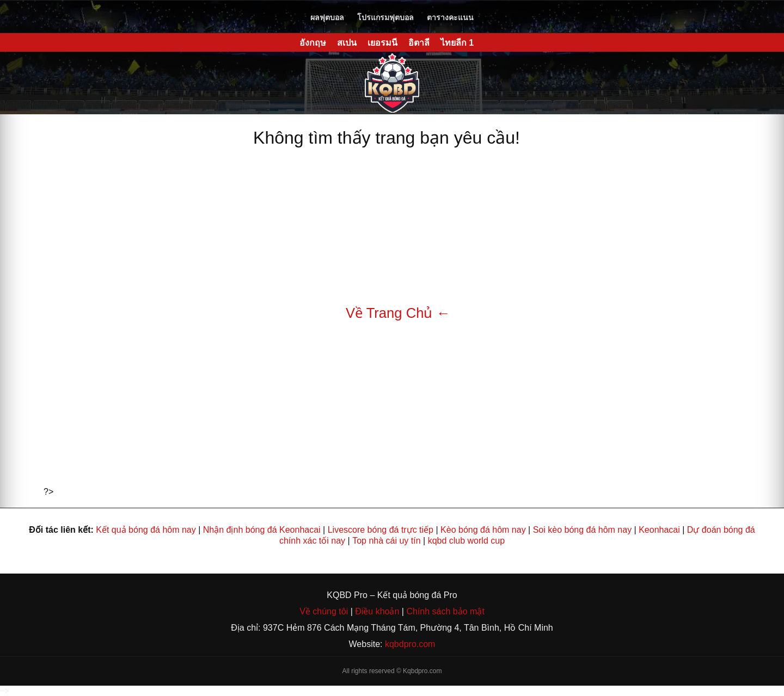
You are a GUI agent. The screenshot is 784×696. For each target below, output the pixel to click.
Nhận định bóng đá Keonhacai (262, 530)
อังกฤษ (313, 43)
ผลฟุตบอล (327, 17)
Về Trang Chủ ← (398, 313)
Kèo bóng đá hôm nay (483, 530)
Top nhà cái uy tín (386, 541)
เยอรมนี (382, 43)
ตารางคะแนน (450, 17)
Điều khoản (376, 611)
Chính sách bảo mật (445, 611)
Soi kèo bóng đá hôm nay (582, 530)
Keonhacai (659, 530)
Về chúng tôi (325, 611)
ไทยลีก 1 (457, 43)
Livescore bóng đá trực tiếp (381, 530)
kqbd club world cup (466, 541)
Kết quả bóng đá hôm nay (146, 530)
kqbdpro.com (410, 644)
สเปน (347, 43)
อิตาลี (419, 43)
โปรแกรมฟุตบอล (385, 17)
